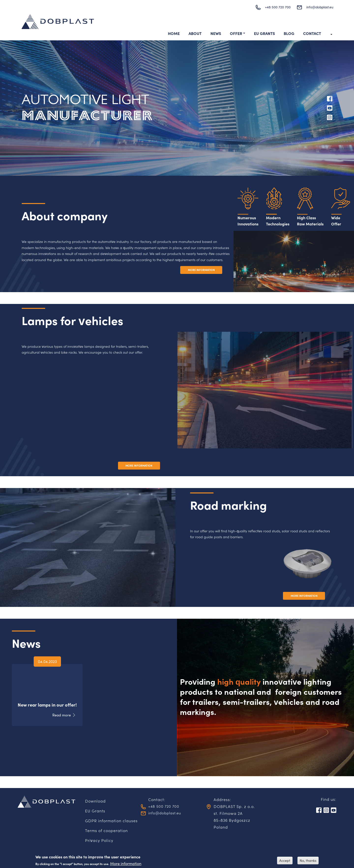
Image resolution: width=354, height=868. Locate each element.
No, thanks (308, 860)
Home (174, 34)
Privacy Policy (99, 841)
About (195, 34)
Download (95, 802)
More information (126, 863)
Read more (60, 715)
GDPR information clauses (111, 821)
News (216, 34)
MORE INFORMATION (199, 270)
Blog (289, 34)
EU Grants (264, 34)
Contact (312, 34)
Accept (285, 860)
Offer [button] (236, 34)
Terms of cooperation (106, 831)
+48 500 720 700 (271, 7)
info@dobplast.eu (317, 7)
